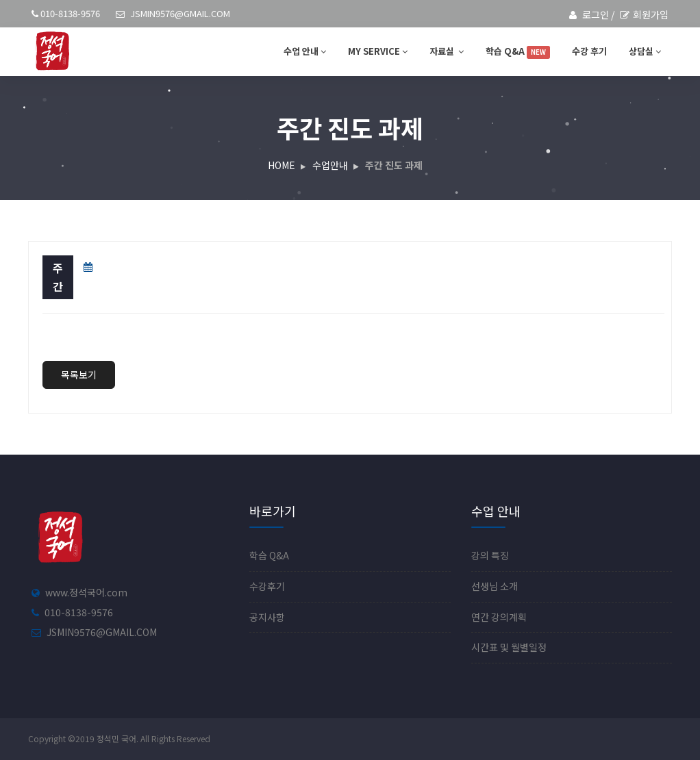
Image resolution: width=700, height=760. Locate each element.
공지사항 (267, 617)
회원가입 (644, 14)
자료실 (447, 51)
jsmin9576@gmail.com (173, 13)
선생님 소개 (495, 586)
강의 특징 (490, 555)
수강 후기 (589, 51)
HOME (282, 165)
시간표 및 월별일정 (509, 647)
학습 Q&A (518, 52)
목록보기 (79, 375)
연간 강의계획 (499, 617)
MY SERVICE (378, 51)
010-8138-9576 (66, 13)
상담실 (645, 51)
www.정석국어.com (86, 592)
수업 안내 (305, 51)
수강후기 (267, 586)
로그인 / (592, 14)
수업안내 (330, 165)
